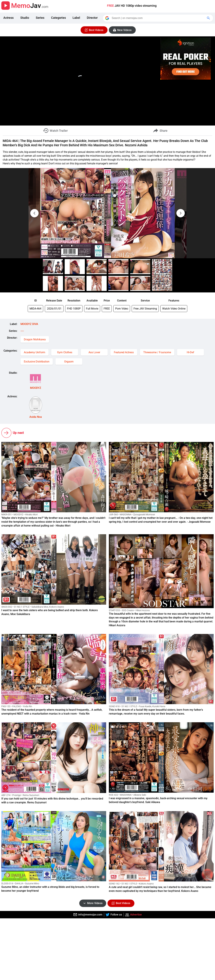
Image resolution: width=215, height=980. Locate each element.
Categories (58, 18)
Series (40, 18)
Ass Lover (94, 352)
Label (76, 18)
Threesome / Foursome (157, 352)
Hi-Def (190, 352)
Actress (8, 18)
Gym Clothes (65, 352)
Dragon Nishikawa (35, 339)
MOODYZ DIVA (29, 324)
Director (92, 18)
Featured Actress (124, 352)
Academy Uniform (35, 352)
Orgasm (69, 362)
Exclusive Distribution (37, 362)
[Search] (158, 18)
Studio (25, 18)
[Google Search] (209, 18)
